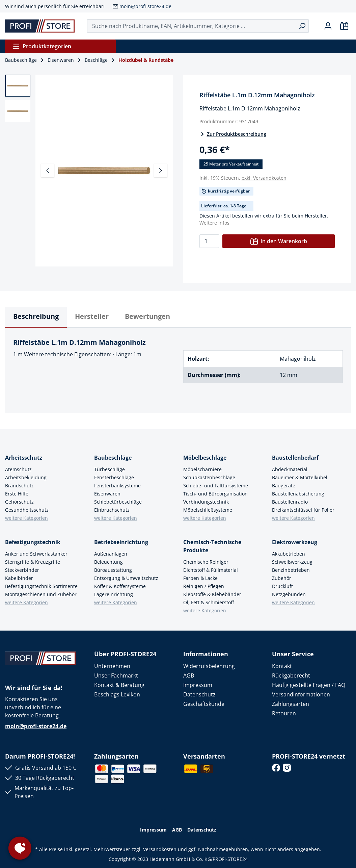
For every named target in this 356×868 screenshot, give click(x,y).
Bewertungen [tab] (147, 316)
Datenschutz (199, 694)
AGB (189, 675)
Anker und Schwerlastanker (36, 554)
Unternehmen (112, 666)
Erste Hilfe (17, 494)
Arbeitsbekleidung (26, 477)
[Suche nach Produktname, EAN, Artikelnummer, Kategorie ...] (191, 26)
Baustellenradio (290, 502)
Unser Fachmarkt (116, 675)
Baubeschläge (113, 458)
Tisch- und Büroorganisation (215, 494)
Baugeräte (284, 486)
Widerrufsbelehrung (209, 666)
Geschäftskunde (204, 704)
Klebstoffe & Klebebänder (212, 594)
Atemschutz (18, 469)
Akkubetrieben (289, 554)
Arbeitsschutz (24, 458)
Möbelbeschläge (205, 458)
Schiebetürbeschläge (118, 502)
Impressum (198, 685)
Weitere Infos (214, 223)
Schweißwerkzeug (292, 562)
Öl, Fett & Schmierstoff (209, 602)
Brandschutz (19, 486)
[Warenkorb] (344, 26)
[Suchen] (302, 26)
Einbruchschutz (112, 510)
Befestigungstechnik (33, 542)
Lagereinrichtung (114, 594)
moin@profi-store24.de (145, 6)
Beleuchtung (108, 562)
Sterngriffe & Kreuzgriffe (33, 562)
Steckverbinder (22, 570)
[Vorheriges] (48, 171)
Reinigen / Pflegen (204, 586)
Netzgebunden (289, 594)
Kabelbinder (19, 578)
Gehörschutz (19, 502)
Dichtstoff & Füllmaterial (211, 570)
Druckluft (282, 586)
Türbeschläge (109, 469)
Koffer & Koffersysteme (120, 586)
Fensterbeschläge (114, 477)
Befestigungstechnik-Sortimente (41, 586)
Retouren (284, 713)
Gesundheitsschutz (27, 510)
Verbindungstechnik (206, 502)
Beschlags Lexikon (117, 694)
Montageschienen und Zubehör (41, 594)
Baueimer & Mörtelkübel (300, 477)
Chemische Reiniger (206, 562)
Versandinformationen (301, 694)
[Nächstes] (161, 171)
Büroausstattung (113, 570)
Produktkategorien (42, 46)
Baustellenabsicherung (298, 494)
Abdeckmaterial (290, 469)
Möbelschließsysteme (208, 510)
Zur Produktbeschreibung (233, 134)
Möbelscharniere (202, 469)
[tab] (36, 317)
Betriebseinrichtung (121, 542)
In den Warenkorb (279, 241)
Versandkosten (160, 849)
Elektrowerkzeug (295, 542)
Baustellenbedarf (295, 458)
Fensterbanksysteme (117, 486)
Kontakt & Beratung (119, 685)
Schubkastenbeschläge (209, 477)
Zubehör (282, 578)
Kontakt (282, 666)
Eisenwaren (107, 494)
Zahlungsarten (291, 704)
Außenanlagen (111, 554)
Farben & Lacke (200, 578)
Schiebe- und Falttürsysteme (216, 486)
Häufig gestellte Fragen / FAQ (309, 685)
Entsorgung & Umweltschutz (126, 578)
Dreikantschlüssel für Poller (303, 510)
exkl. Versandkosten (264, 178)
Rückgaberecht (291, 675)
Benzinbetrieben (291, 570)
